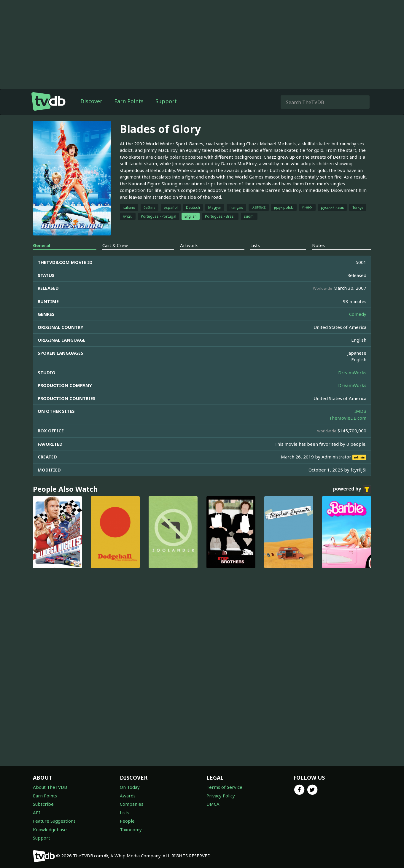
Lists (125, 813)
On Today (130, 787)
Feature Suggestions (54, 821)
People (127, 821)
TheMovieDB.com (348, 501)
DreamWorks (352, 456)
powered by (352, 573)
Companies (132, 804)
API (36, 813)
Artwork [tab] (189, 329)
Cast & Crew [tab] (115, 329)
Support (166, 101)
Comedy (358, 397)
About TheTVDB (50, 787)
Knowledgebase (50, 829)
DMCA (213, 804)
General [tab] (42, 329)
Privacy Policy (221, 796)
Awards (128, 796)
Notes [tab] (318, 329)
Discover (91, 101)
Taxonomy (131, 829)
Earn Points (129, 101)
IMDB (360, 494)
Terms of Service (224, 787)
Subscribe (43, 804)
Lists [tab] (255, 329)
